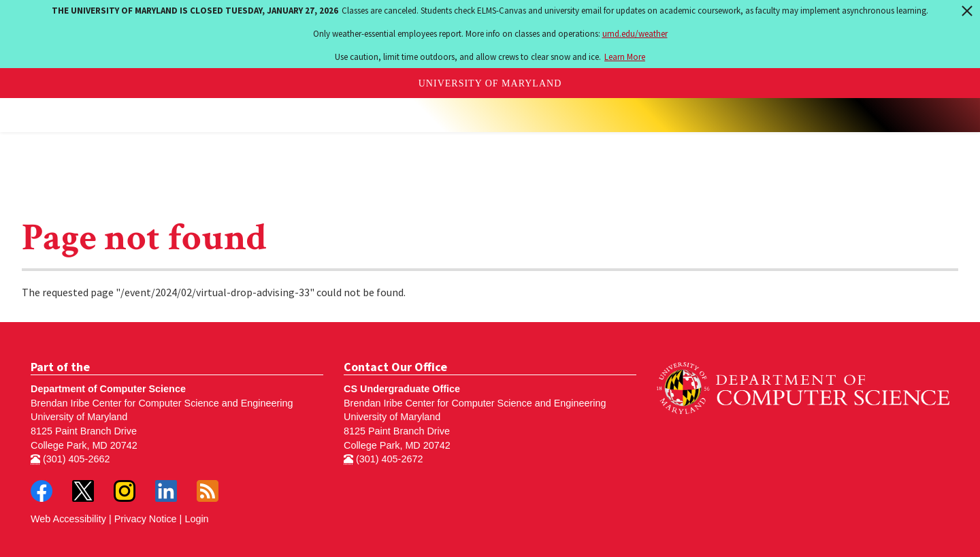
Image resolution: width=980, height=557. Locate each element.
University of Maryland (490, 83)
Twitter (83, 491)
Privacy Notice (146, 519)
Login (196, 519)
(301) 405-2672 (383, 459)
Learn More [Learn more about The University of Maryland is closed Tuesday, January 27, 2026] (625, 57)
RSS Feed (208, 491)
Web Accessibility (68, 519)
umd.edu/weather (635, 34)
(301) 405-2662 (70, 459)
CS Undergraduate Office (402, 389)
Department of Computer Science (108, 389)
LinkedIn (166, 491)
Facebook (42, 491)
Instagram (125, 491)
